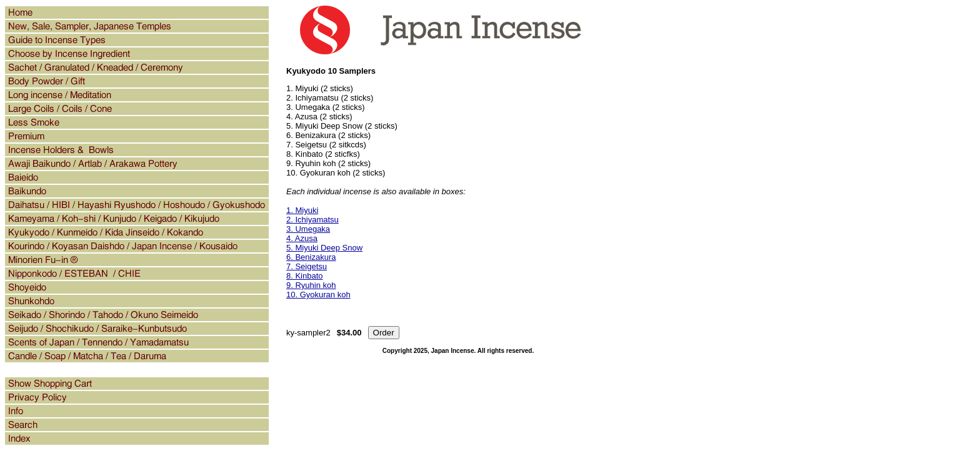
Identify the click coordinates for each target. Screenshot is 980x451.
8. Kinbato (305, 276)
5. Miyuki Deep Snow (324, 248)
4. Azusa (302, 238)
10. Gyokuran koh (318, 295)
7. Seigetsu (307, 266)
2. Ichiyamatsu (312, 220)
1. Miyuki (302, 210)
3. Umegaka (308, 229)
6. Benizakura (311, 257)
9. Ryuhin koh (311, 285)
